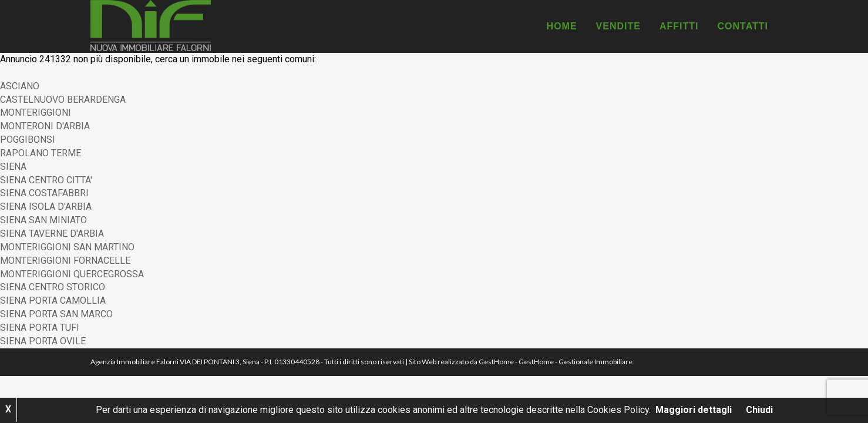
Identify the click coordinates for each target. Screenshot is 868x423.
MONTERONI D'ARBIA (45, 126)
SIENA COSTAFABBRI (44, 193)
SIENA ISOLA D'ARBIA (46, 207)
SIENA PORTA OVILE (43, 341)
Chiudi (759, 410)
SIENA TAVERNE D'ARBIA (52, 234)
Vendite (618, 26)
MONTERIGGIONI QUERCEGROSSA (72, 274)
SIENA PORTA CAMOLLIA (53, 301)
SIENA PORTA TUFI (40, 328)
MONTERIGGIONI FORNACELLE (65, 261)
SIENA (13, 167)
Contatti (743, 26)
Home (562, 26)
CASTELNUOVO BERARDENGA (63, 100)
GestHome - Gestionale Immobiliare (576, 362)
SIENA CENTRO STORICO (53, 287)
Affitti (679, 26)
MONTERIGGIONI (36, 113)
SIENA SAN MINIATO (43, 220)
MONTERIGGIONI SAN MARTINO (67, 247)
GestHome (496, 362)
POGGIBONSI (28, 140)
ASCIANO (20, 86)
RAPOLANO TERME (41, 153)
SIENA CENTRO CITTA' (46, 180)
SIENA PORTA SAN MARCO (56, 314)
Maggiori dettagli (694, 410)
